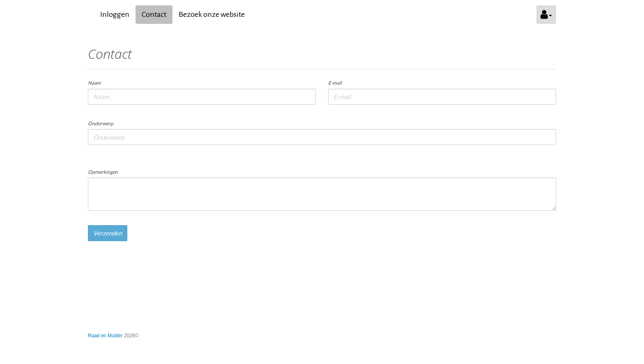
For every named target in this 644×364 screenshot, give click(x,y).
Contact (154, 14)
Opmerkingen (103, 172)
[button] (546, 15)
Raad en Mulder (105, 336)
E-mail (335, 83)
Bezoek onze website (212, 14)
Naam (94, 83)
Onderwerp (101, 123)
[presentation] (150, 263)
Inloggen (115, 14)
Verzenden (108, 233)
